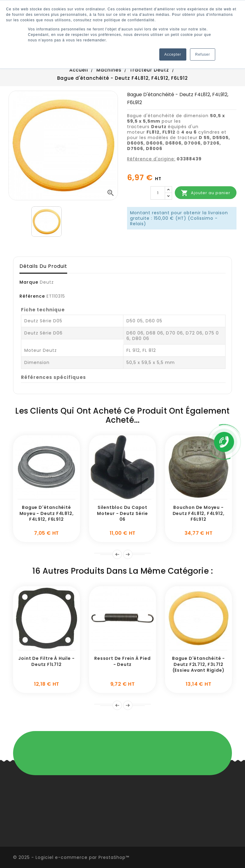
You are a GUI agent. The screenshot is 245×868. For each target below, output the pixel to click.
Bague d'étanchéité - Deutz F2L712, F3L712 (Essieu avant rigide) (198, 664)
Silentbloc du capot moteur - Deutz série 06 (122, 513)
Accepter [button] (173, 54)
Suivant (128, 554)
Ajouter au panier (206, 193)
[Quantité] (158, 193)
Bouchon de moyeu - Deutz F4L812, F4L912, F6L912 (199, 513)
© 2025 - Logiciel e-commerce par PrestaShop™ (71, 857)
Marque (29, 282)
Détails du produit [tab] (43, 266)
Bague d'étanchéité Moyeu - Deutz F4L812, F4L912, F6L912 (47, 513)
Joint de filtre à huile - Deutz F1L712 (46, 661)
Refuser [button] (203, 54)
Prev (117, 554)
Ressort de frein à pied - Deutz (122, 661)
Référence (32, 296)
